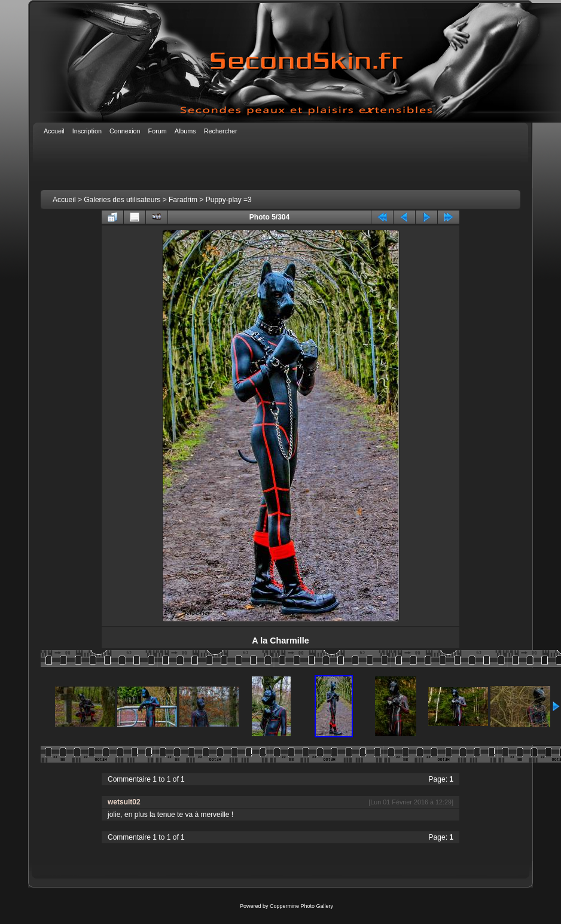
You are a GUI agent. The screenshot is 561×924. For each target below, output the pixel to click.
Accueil (64, 200)
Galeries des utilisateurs (122, 200)
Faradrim (183, 200)
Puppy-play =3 (229, 200)
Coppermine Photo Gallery (301, 906)
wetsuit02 (124, 802)
